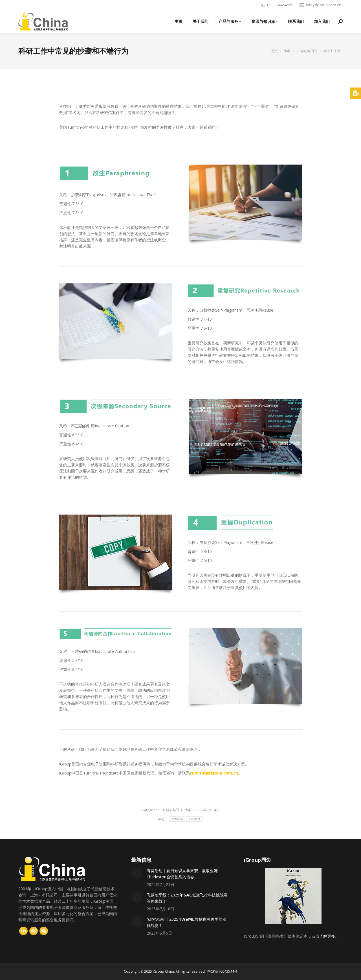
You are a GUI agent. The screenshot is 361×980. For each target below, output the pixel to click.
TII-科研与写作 (172, 810)
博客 (188, 810)
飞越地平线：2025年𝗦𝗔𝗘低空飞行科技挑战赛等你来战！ (187, 898)
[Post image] (137, 873)
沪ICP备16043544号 (222, 971)
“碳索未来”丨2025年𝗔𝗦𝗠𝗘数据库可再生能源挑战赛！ (187, 922)
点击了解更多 (323, 936)
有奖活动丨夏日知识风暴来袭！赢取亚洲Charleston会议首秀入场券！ (182, 874)
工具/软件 (194, 819)
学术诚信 (177, 819)
